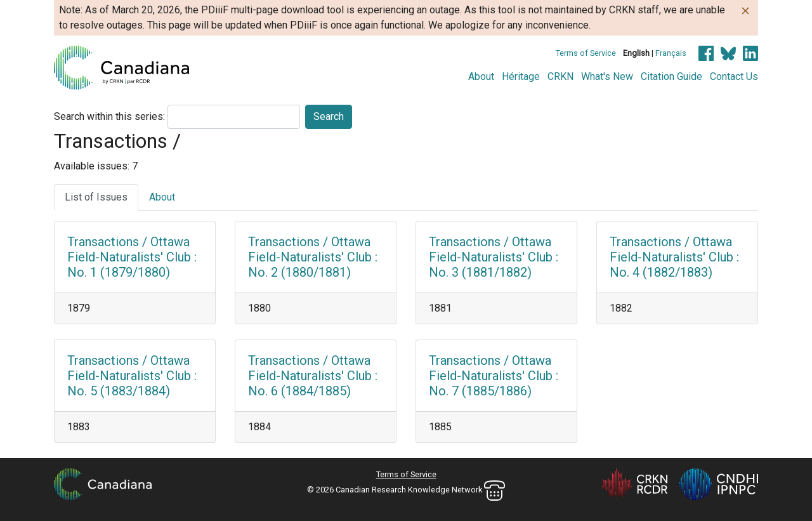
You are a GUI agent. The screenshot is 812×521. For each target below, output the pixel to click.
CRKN (560, 76)
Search (329, 116)
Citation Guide (671, 76)
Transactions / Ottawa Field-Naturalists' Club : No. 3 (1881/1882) (494, 257)
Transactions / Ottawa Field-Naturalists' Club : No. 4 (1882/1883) (674, 257)
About (481, 76)
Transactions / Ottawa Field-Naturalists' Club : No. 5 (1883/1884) (132, 376)
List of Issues (96, 197)
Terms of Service (586, 53)
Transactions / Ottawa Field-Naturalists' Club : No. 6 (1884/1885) (313, 376)
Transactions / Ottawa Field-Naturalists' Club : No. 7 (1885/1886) (494, 376)
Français (671, 53)
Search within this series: (109, 116)
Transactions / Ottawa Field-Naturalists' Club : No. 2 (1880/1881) (313, 257)
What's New (607, 76)
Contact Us (734, 76)
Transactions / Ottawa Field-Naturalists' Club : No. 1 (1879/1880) (132, 257)
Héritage (521, 76)
